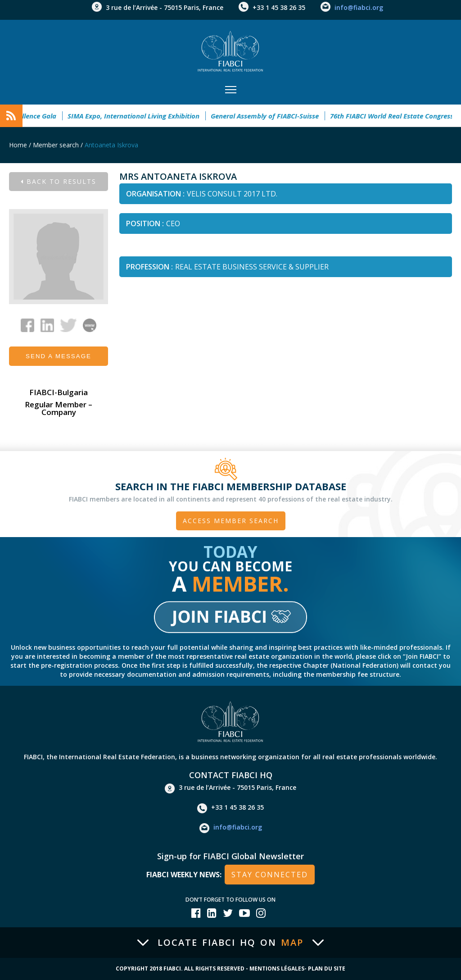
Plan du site (327, 969)
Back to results (59, 181)
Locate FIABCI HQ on (230, 943)
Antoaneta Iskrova (111, 145)
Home (18, 145)
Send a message (59, 356)
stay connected (270, 875)
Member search (56, 145)
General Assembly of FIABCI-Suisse (259, 116)
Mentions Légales (277, 969)
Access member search (231, 521)
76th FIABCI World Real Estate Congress (386, 116)
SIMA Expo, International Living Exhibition (128, 116)
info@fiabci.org (359, 7)
